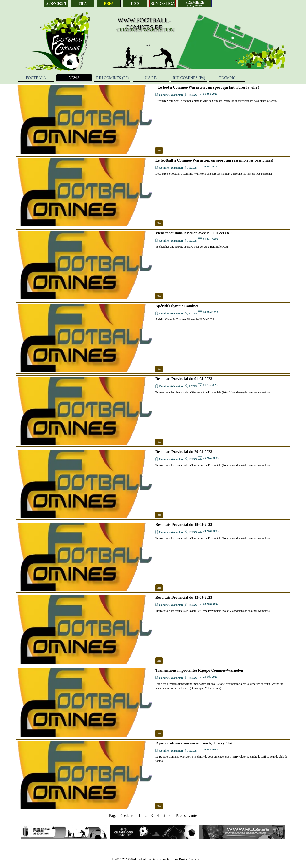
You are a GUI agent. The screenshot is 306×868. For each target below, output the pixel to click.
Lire (159, 151)
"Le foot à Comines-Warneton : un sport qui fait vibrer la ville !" (208, 87)
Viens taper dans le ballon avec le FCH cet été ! (194, 233)
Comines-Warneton (171, 95)
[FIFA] (82, 4)
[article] (153, 119)
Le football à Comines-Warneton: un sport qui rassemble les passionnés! (214, 160)
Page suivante (186, 816)
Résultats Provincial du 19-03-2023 (184, 525)
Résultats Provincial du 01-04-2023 (184, 379)
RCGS (193, 95)
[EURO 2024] (56, 4)
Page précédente (122, 816)
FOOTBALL (36, 78)
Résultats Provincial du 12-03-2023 (184, 597)
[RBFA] (109, 4)
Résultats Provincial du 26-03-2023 (184, 452)
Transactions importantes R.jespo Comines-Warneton (199, 670)
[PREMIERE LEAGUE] (195, 4)
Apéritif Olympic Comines (177, 306)
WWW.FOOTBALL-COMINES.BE (144, 24)
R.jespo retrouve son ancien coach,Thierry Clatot (196, 743)
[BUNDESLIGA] (163, 4)
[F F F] (135, 4)
